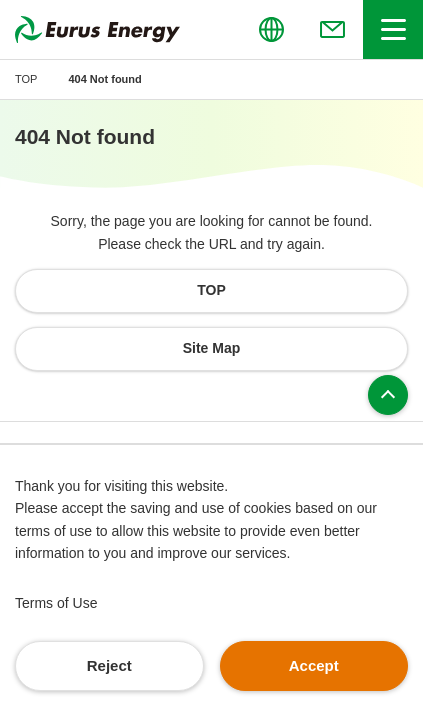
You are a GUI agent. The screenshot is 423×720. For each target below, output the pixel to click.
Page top (388, 395)
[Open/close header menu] (393, 29)
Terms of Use (56, 603)
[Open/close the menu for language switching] (271, 29)
